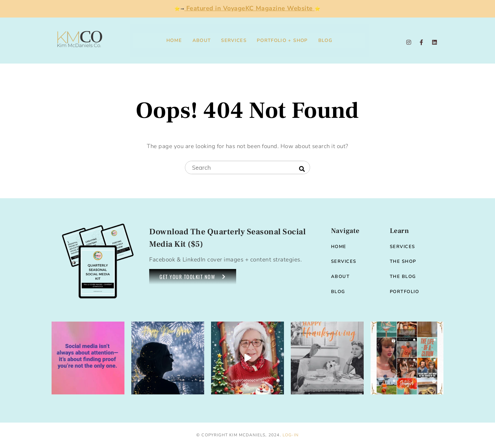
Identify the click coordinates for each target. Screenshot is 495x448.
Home (174, 40)
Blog (325, 40)
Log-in (291, 435)
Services (234, 40)
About (202, 40)
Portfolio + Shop (282, 40)
